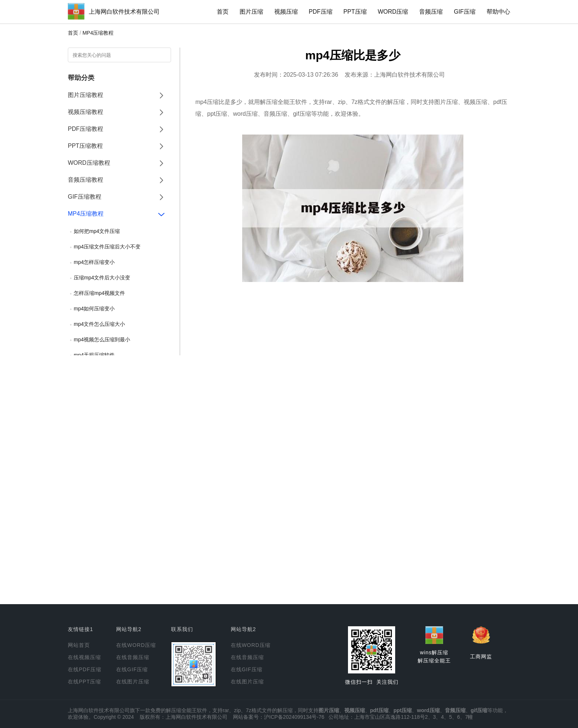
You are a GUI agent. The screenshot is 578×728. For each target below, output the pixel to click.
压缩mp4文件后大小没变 (102, 278)
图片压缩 (251, 12)
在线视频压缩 (84, 657)
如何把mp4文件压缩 (97, 231)
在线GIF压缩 (132, 669)
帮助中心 (498, 12)
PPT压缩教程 (85, 146)
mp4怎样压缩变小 (94, 262)
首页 (223, 12)
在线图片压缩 (133, 682)
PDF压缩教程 (86, 129)
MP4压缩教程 (98, 33)
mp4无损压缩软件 (94, 355)
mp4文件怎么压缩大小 (99, 324)
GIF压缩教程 (85, 197)
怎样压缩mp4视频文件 (99, 293)
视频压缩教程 (86, 112)
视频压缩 (286, 12)
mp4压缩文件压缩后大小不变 (107, 247)
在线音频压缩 (133, 657)
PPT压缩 (355, 12)
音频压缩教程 (86, 180)
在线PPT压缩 (84, 682)
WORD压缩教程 (89, 163)
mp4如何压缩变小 (94, 309)
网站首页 (79, 645)
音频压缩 (431, 12)
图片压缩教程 (86, 95)
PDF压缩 (321, 12)
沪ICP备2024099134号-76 (294, 717)
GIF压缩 (465, 12)
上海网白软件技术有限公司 (124, 12)
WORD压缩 (393, 12)
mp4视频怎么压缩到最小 (102, 339)
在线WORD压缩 (136, 645)
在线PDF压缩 (85, 669)
